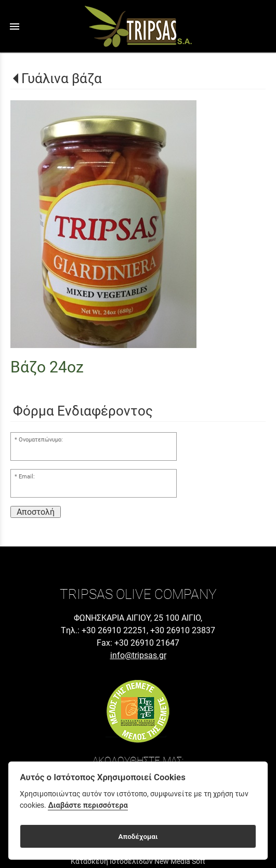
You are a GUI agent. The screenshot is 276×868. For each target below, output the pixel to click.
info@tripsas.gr (138, 655)
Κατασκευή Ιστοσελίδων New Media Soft (138, 861)
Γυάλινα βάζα (62, 78)
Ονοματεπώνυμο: (41, 440)
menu (15, 26)
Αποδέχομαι (138, 836)
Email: (27, 477)
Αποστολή (36, 512)
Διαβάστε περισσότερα (88, 805)
